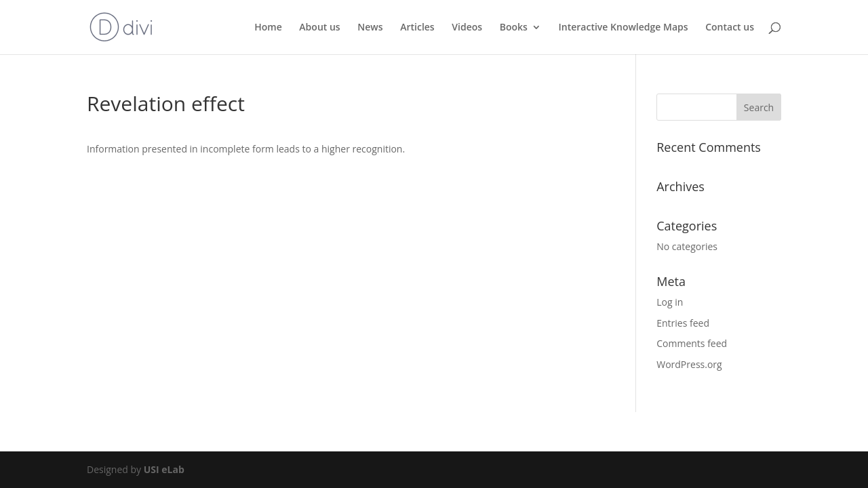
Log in (670, 302)
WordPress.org (689, 364)
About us (319, 28)
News (370, 28)
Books (514, 28)
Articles (417, 28)
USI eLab (164, 469)
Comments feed (692, 343)
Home (268, 28)
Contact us (730, 28)
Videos (467, 28)
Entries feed (683, 323)
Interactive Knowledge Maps (624, 28)
